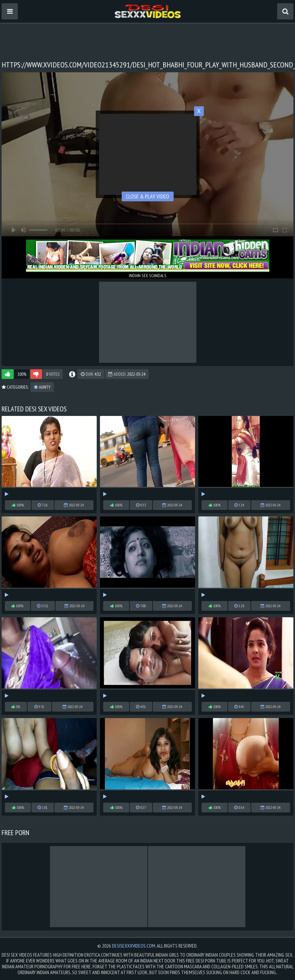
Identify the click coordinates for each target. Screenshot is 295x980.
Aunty (42, 387)
